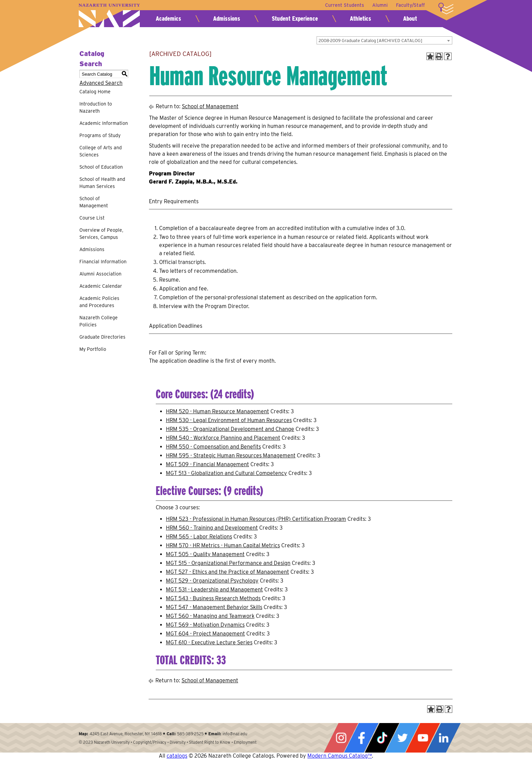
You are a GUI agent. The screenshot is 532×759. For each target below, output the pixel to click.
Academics (168, 18)
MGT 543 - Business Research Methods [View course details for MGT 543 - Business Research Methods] (213, 598)
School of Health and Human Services (102, 183)
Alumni (380, 5)
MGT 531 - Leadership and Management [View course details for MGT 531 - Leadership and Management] (214, 590)
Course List (92, 218)
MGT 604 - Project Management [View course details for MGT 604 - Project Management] (205, 634)
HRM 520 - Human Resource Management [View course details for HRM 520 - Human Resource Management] (217, 411)
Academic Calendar (101, 286)
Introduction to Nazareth (96, 107)
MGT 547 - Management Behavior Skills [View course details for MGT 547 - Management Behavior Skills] (214, 607)
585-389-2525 (190, 734)
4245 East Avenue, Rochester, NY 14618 (126, 734)
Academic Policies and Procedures (99, 302)
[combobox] (384, 40)
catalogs (177, 756)
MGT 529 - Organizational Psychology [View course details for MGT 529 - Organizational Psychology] (212, 581)
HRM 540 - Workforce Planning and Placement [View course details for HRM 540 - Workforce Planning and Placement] (223, 438)
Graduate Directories (102, 337)
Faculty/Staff (410, 5)
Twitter (402, 738)
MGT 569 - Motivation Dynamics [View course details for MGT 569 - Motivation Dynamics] (205, 625)
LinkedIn (443, 738)
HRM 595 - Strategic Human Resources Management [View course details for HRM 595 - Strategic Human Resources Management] (231, 456)
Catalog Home (95, 92)
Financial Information (103, 262)
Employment (245, 742)
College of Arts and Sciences (101, 151)
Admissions (227, 18)
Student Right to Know (210, 742)
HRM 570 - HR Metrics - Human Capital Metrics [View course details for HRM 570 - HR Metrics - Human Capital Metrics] (223, 545)
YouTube (423, 738)
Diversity (178, 742)
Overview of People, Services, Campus (101, 234)
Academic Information (104, 123)
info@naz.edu (235, 734)
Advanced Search (101, 83)
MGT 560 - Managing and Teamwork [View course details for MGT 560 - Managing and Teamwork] (210, 616)
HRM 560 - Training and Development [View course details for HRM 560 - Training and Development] (212, 528)
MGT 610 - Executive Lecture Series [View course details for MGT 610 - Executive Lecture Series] (209, 642)
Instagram (341, 738)
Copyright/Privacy (150, 742)
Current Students (345, 5)
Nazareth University (109, 15)
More (446, 8)
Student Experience (295, 18)
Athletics (360, 18)
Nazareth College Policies (99, 321)
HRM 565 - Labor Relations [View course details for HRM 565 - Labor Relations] (199, 537)
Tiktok (382, 738)
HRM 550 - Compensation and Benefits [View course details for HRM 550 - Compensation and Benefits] (213, 447)
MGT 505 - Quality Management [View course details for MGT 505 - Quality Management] (205, 554)
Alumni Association (100, 274)
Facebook (361, 738)
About (410, 18)
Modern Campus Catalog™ (340, 756)
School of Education (101, 167)
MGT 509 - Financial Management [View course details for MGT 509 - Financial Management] (207, 464)
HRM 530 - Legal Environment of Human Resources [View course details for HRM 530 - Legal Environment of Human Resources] (229, 420)
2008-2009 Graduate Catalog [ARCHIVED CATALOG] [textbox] (370, 41)
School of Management (94, 202)
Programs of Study (100, 135)
